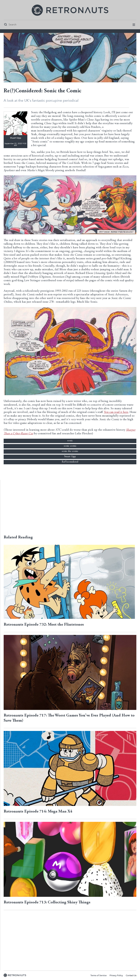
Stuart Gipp (70, 457)
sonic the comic (70, 451)
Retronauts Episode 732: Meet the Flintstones (44, 625)
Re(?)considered (70, 462)
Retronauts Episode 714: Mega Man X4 (38, 812)
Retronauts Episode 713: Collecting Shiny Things (47, 902)
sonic (70, 441)
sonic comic (70, 446)
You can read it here (116, 412)
